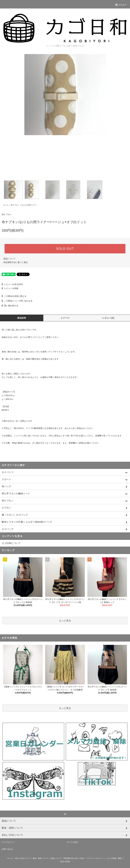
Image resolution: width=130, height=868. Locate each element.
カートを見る (72, 842)
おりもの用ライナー (29, 205)
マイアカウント (8, 842)
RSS (62, 862)
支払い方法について (23, 858)
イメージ (65, 318)
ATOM (67, 862)
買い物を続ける (9, 306)
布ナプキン (15, 205)
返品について (9, 259)
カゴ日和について (11, 543)
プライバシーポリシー (95, 858)
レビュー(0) (108, 318)
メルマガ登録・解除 (114, 858)
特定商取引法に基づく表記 (16, 262)
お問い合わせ (7, 849)
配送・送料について (40, 858)
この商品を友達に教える (13, 296)
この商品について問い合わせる (16, 301)
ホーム (6, 205)
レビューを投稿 (9, 288)
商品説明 (22, 318)
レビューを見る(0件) (11, 284)
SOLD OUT (65, 249)
